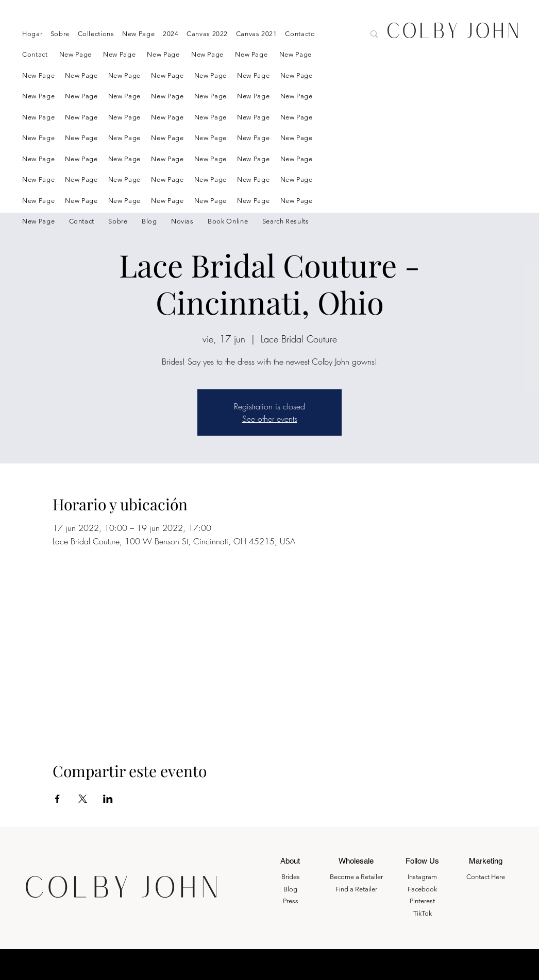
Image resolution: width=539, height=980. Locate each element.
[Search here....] (319, 35)
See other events (270, 419)
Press (291, 901)
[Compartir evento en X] (83, 799)
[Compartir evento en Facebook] (57, 799)
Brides (291, 877)
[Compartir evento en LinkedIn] (108, 799)
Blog (290, 889)
